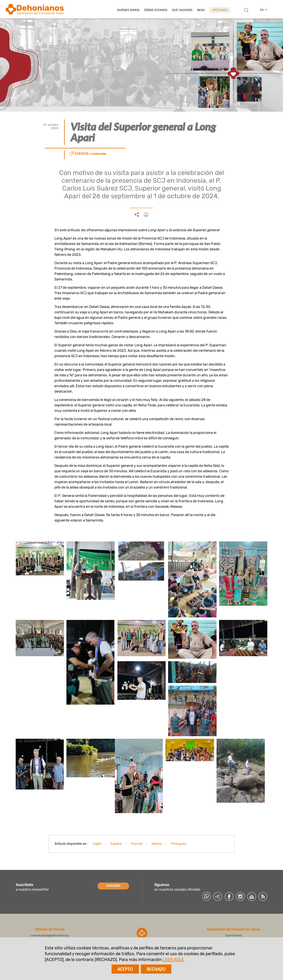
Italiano (157, 844)
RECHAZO (156, 969)
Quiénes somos (128, 10)
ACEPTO (125, 969)
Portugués (179, 844)
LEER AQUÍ (173, 960)
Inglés (97, 844)
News (201, 10)
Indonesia (99, 154)
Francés (137, 844)
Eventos (82, 154)
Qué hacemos (182, 10)
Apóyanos (220, 10)
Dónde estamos (156, 10)
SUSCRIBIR (113, 886)
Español (116, 844)
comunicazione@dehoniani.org (49, 936)
